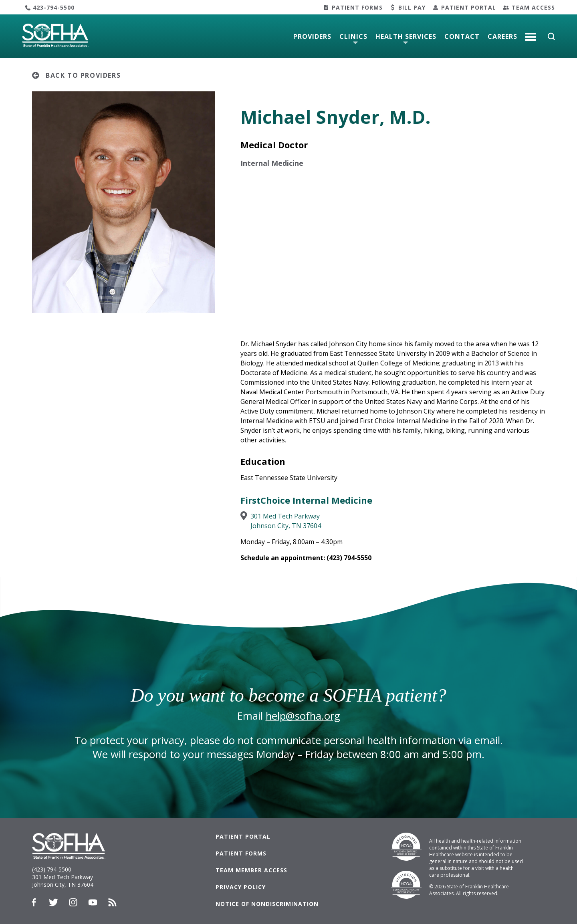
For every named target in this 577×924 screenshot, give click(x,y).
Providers (312, 36)
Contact (462, 36)
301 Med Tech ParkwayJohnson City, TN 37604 (286, 521)
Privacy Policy (241, 887)
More (531, 34)
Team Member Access (251, 870)
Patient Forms (357, 7)
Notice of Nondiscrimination (267, 904)
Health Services (406, 36)
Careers (502, 36)
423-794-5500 (54, 7)
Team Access (533, 7)
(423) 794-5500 (52, 869)
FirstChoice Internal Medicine (306, 500)
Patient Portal (469, 7)
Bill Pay (412, 7)
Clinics (353, 36)
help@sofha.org (303, 716)
